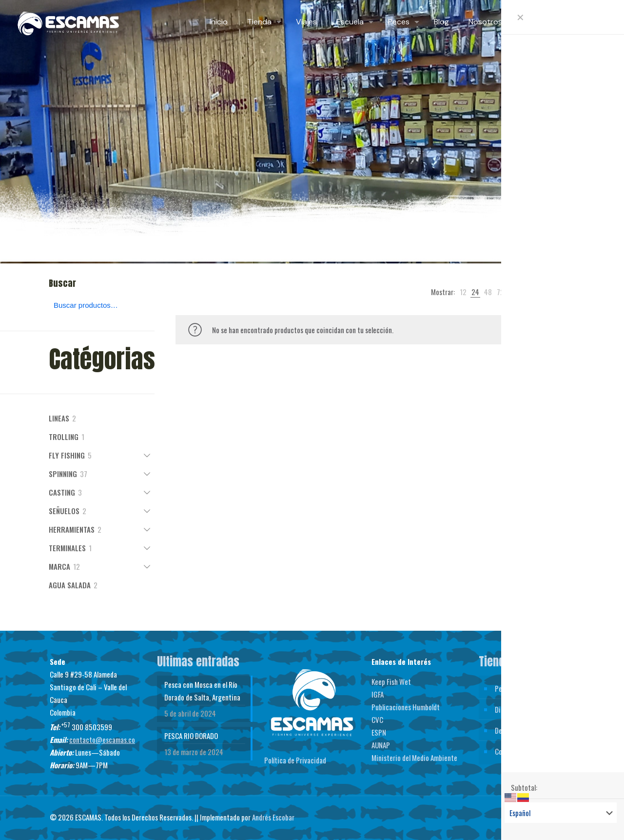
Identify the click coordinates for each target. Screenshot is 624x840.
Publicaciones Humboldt (406, 707)
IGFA (378, 694)
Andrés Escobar (273, 817)
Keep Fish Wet (391, 681)
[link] (463, 292)
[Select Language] (561, 813)
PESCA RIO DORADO (191, 736)
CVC (377, 720)
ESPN (379, 732)
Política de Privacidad (295, 760)
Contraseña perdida (523, 751)
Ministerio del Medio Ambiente (414, 758)
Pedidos (506, 688)
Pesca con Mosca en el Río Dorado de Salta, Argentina (202, 691)
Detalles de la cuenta (524, 730)
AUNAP (381, 745)
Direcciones (512, 709)
